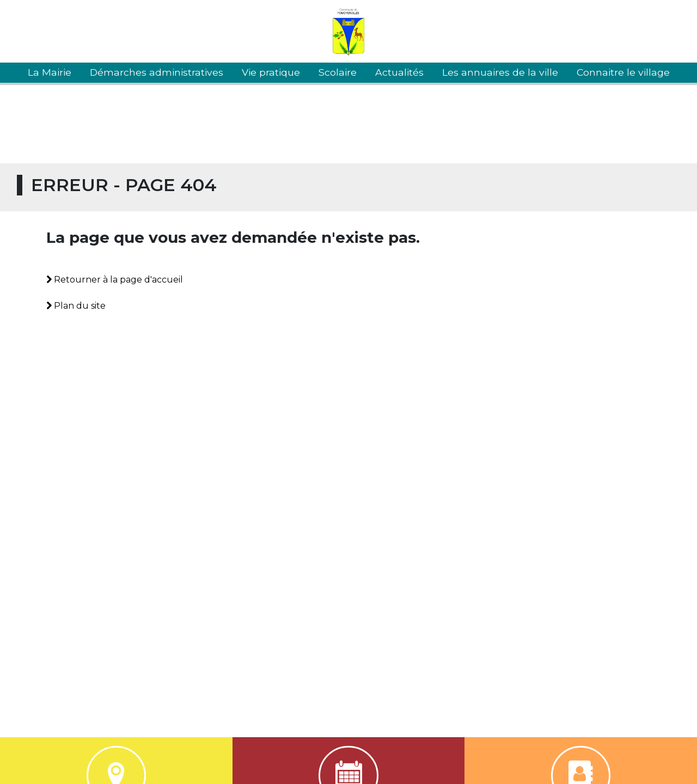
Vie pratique (271, 72)
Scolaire (338, 72)
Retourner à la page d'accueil (115, 280)
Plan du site (76, 306)
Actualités (399, 72)
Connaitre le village (623, 72)
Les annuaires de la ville (500, 72)
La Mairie (50, 72)
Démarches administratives (157, 72)
